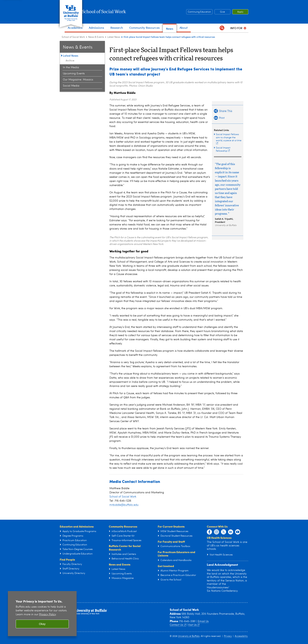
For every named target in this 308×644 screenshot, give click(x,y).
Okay (42, 624)
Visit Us (194, 625)
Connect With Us (217, 526)
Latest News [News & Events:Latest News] (114, 37)
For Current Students (171, 526)
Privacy (228, 636)
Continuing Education (217, 12)
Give (240, 12)
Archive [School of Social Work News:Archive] (70, 61)
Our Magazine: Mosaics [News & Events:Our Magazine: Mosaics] (78, 80)
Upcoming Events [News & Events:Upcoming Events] (74, 74)
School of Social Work (124, 12)
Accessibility (241, 636)
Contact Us (178, 625)
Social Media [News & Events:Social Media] (71, 86)
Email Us (203, 621)
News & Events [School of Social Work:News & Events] (96, 37)
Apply (240, 19)
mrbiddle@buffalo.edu (124, 505)
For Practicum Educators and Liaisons (176, 554)
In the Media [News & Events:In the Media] (71, 67)
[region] (42, 614)
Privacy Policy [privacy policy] (47, 615)
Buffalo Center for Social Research (125, 548)
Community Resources (123, 526)
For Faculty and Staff (171, 542)
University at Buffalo (189, 636)
